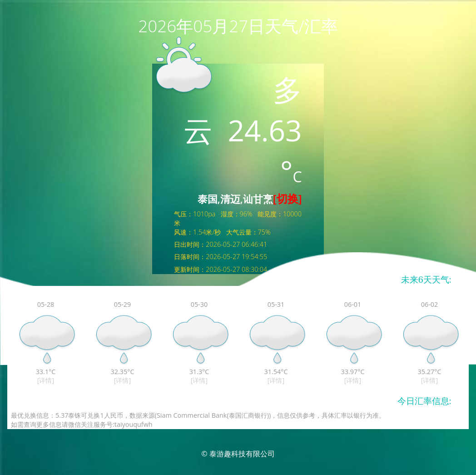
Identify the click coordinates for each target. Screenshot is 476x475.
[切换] (288, 198)
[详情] (46, 380)
